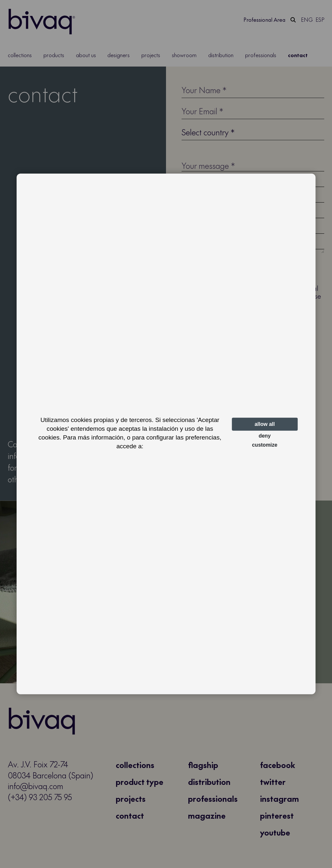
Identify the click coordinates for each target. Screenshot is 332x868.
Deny (265, 436)
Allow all (265, 424)
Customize (265, 445)
